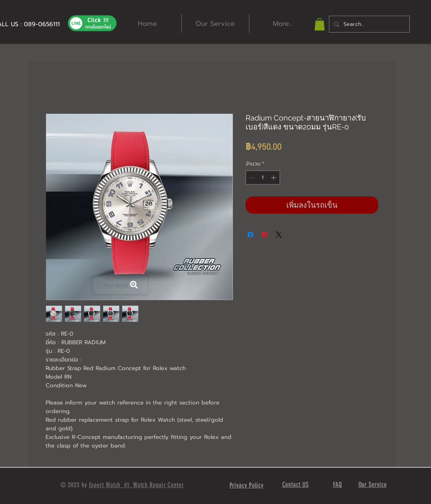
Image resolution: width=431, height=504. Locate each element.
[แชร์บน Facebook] (250, 235)
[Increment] (274, 178)
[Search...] (369, 24)
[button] (320, 24)
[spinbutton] (263, 178)
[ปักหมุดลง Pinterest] (265, 235)
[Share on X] (279, 235)
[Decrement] (251, 178)
